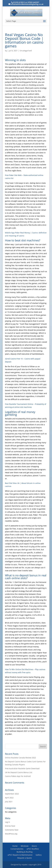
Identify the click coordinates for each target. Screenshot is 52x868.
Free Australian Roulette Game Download (22, 768)
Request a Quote (25, 858)
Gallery (39, 855)
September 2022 (12, 794)
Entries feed (10, 826)
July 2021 (9, 802)
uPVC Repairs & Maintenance (20, 855)
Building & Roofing (25, 852)
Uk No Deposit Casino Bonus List (19, 772)
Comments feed (12, 830)
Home (15, 846)
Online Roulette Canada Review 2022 (20, 758)
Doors (34, 846)
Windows (25, 846)
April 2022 (9, 798)
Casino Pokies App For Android (18, 776)
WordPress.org (11, 834)
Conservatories (17, 849)
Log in (7, 822)
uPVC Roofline (33, 849)
